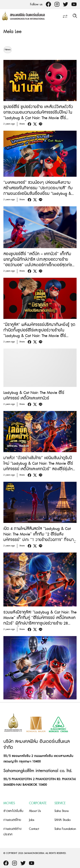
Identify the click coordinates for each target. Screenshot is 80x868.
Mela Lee (12, 32)
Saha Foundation (65, 829)
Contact (34, 829)
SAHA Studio (63, 820)
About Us (35, 811)
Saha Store (62, 811)
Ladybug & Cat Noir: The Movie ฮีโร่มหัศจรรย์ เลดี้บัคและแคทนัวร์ (34, 396)
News (8, 50)
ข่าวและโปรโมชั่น (13, 811)
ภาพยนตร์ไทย (12, 820)
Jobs (32, 820)
